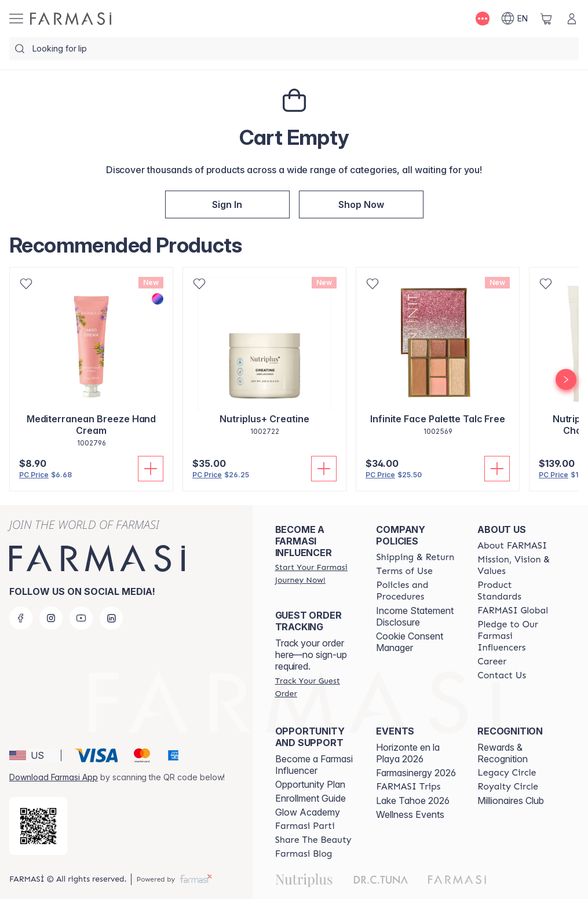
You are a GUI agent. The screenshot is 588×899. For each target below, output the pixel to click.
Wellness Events (410, 814)
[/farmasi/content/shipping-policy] (415, 557)
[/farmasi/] (71, 19)
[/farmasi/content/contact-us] (502, 675)
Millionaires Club (511, 801)
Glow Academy (308, 812)
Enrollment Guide (311, 798)
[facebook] (21, 618)
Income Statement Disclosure (415, 616)
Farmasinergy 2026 (416, 773)
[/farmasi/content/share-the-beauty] (313, 840)
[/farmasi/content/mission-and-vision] (518, 565)
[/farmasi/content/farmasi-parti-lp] (305, 826)
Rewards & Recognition (503, 753)
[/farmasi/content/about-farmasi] (512, 546)
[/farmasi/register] (227, 204)
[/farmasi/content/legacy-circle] (507, 773)
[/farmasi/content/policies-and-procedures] (416, 591)
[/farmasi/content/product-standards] (518, 591)
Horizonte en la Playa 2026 (408, 753)
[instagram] (51, 618)
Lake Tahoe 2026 (413, 801)
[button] (227, 204)
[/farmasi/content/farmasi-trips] (408, 787)
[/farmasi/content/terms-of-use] (404, 571)
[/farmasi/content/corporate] (513, 611)
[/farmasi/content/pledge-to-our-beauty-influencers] (518, 636)
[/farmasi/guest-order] (315, 687)
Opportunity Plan (310, 784)
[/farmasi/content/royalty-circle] (508, 787)
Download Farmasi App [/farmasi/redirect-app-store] (54, 777)
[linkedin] (111, 618)
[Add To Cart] (151, 469)
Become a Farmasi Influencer (314, 765)
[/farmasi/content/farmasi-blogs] (304, 854)
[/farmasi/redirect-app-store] (38, 826)
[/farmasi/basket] (546, 19)
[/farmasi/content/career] (492, 662)
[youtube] (81, 618)
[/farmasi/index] (361, 204)
